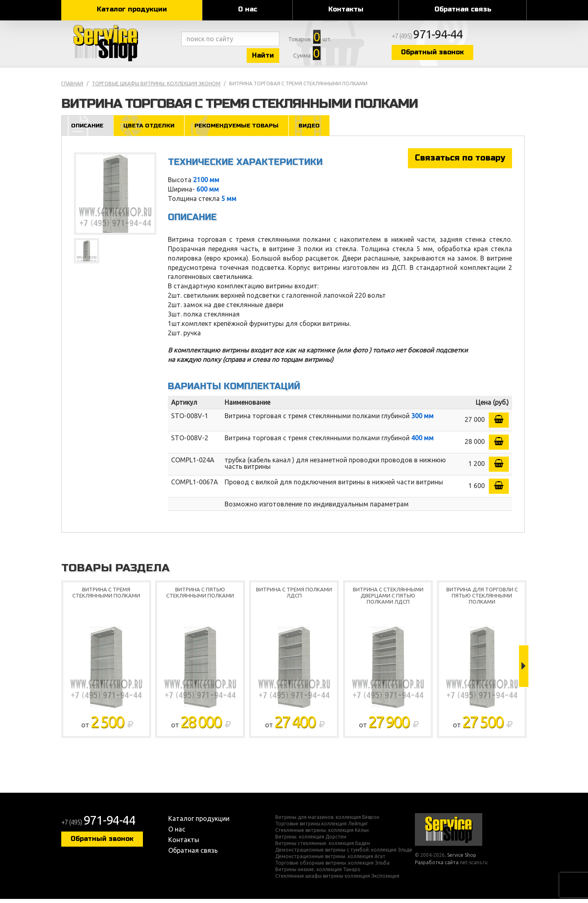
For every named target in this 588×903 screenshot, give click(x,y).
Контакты (346, 9)
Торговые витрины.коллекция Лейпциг (322, 828)
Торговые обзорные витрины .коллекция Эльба (332, 867)
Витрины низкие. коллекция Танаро (318, 874)
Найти (274, 57)
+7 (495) (452, 38)
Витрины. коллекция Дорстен (311, 841)
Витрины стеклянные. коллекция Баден (323, 847)
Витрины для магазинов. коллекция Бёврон (327, 821)
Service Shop (119, 45)
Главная (72, 87)
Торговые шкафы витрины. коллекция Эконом (156, 87)
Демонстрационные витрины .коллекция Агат (330, 861)
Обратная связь (463, 9)
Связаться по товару (460, 162)
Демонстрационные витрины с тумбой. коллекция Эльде (344, 854)
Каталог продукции (132, 9)
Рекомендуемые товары (244, 129)
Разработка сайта (437, 866)
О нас (248, 9)
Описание (88, 129)
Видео (320, 129)
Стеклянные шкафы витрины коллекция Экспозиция (337, 880)
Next (524, 670)
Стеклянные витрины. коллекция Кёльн (322, 834)
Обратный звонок (455, 54)
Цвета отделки (153, 129)
